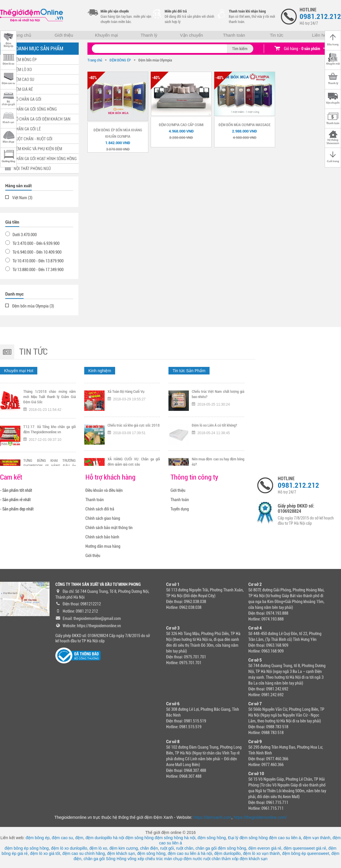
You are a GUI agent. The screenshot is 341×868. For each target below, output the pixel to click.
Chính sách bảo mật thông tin (109, 528)
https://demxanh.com (212, 817)
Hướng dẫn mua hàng (103, 546)
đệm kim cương (124, 848)
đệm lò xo (98, 848)
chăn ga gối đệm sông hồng (221, 848)
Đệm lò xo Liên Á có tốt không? (215, 454)
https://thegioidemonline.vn (99, 626)
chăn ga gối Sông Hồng (105, 859)
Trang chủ (21, 35)
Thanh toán (234, 35)
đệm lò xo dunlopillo (69, 848)
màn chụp (173, 859)
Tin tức (277, 35)
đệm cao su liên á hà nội (190, 853)
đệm (79, 838)
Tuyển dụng (180, 509)
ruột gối (167, 848)
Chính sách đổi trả (100, 509)
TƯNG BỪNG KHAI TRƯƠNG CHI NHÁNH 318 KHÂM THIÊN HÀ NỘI (134, 389)
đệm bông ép (38, 838)
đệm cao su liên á (285, 838)
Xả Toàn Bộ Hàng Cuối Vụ (126, 421)
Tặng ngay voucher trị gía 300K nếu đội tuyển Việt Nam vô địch (50, 389)
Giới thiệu (64, 35)
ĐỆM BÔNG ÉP (120, 60)
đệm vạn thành (317, 838)
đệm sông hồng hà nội (175, 838)
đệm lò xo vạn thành (262, 853)
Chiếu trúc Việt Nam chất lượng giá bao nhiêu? (218, 423)
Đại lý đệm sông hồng (248, 838)
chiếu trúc (154, 859)
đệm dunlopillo (227, 853)
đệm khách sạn (121, 853)
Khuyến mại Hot (19, 371)
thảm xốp (230, 859)
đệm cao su (63, 838)
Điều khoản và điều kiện (104, 490)
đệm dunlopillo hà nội (105, 838)
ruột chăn (185, 848)
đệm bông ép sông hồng (27, 848)
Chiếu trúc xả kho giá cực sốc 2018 (134, 454)
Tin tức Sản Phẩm (189, 371)
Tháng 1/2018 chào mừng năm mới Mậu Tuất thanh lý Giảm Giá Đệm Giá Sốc (50, 426)
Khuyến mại (107, 35)
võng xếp (136, 859)
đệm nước (193, 859)
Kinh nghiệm (100, 371)
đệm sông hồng (139, 838)
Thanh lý (149, 35)
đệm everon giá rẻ (265, 848)
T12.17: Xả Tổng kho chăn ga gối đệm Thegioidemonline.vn (50, 458)
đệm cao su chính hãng (84, 853)
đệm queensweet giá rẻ (305, 848)
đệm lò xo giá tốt (45, 853)
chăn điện (149, 848)
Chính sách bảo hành (102, 537)
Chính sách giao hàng (103, 518)
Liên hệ (319, 35)
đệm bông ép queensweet (306, 853)
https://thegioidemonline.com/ (260, 817)
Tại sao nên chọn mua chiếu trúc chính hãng (218, 389)
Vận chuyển (192, 35)
